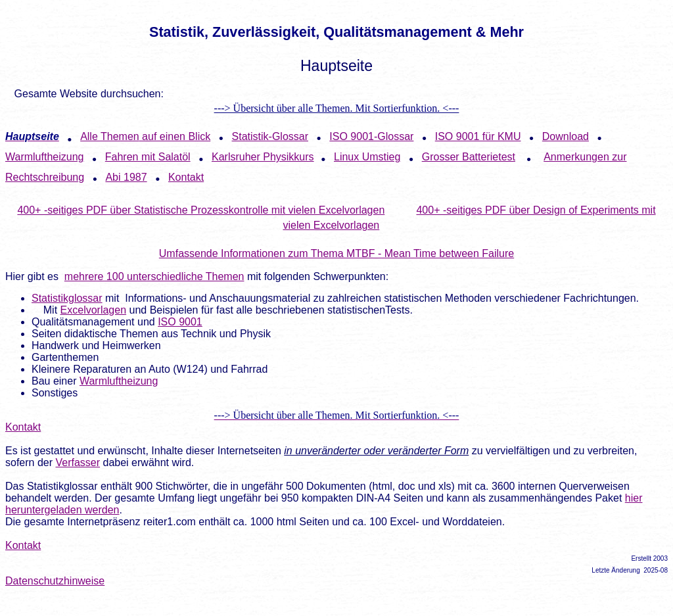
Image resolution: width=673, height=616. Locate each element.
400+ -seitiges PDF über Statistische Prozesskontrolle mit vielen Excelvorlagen (201, 210)
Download (566, 136)
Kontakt (23, 427)
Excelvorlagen (94, 310)
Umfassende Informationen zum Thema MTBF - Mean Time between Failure (336, 253)
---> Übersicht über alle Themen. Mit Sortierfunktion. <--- (337, 108)
